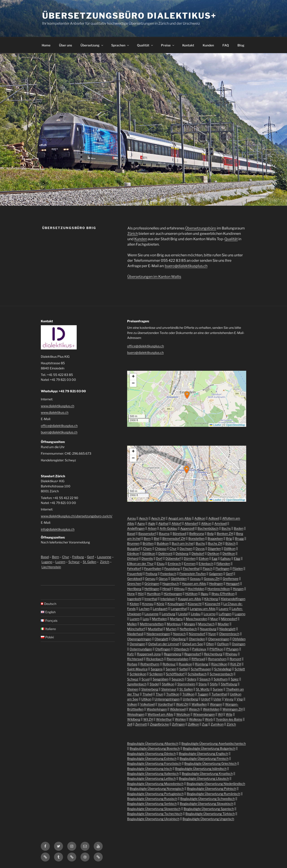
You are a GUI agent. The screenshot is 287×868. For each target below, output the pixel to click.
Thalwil (147, 694)
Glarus (163, 579)
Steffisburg (229, 684)
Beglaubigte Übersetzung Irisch (150, 769)
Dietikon (213, 553)
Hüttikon (191, 594)
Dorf (159, 558)
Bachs (226, 528)
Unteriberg (190, 699)
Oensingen (137, 644)
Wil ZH (148, 719)
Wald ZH (182, 704)
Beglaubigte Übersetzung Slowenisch (154, 809)
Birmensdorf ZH (174, 538)
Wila (229, 714)
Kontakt (188, 45)
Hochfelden (196, 589)
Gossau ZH (212, 579)
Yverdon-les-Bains (229, 719)
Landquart (160, 609)
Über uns (65, 45)
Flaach (208, 568)
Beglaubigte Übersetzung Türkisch (210, 814)
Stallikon (168, 684)
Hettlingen (152, 589)
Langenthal (179, 609)
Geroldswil (135, 579)
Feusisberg (172, 568)
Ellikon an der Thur (140, 564)
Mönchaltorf (136, 629)
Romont (235, 659)
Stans (203, 684)
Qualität (145, 45)
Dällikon (230, 548)
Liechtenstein (51, 567)
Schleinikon (138, 674)
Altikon (206, 523)
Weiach (194, 709)
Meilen (132, 624)
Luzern (60, 562)
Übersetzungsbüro (201, 228)
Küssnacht (212, 604)
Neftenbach (188, 629)
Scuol (146, 679)
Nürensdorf (197, 634)
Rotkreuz (169, 664)
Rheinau (231, 654)
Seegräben (161, 679)
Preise (168, 45)
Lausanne (104, 557)
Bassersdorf (147, 533)
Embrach (174, 564)
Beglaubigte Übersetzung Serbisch (152, 804)
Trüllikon (188, 694)
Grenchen (134, 583)
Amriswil (221, 523)
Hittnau (179, 589)
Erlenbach (206, 564)
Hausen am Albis (194, 583)
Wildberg (134, 719)
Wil (220, 714)
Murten (171, 629)
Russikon (185, 664)
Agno (141, 523)
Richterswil (135, 659)
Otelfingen (163, 649)
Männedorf (229, 619)
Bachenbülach (208, 528)
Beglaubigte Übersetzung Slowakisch (207, 804)
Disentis (147, 558)
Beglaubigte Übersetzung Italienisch (153, 773)
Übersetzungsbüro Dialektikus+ (129, 16)
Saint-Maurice (137, 669)
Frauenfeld (135, 574)
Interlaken (168, 599)
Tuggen (203, 694)
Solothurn (221, 679)
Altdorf (176, 523)
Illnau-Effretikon (223, 594)
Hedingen (216, 583)
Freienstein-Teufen (193, 574)
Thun (159, 694)
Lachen (144, 609)
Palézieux (199, 649)
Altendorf (191, 523)
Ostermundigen (141, 649)
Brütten (148, 543)
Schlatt (240, 669)
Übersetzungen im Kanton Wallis (154, 277)
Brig (229, 538)
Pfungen (232, 649)
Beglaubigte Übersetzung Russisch (152, 799)
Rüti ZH (236, 664)
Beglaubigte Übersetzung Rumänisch (213, 794)
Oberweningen (219, 639)
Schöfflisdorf (175, 674)
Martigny (176, 619)
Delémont (165, 553)
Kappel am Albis (190, 599)
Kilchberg (211, 599)
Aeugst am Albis (180, 518)
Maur (214, 619)
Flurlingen (222, 568)
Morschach (206, 624)
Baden (239, 528)
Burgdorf (134, 548)
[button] (187, 395)
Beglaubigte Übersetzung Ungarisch (208, 819)
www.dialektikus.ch (55, 412)
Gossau (195, 579)
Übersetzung (92, 45)
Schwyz (74, 562)
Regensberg (173, 654)
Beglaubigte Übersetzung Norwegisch (157, 788)
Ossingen (239, 644)
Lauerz (224, 609)
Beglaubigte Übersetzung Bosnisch (155, 748)
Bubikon (163, 543)
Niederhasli (135, 634)
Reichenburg (213, 654)
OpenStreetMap (236, 425)
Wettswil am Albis (160, 714)
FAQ (226, 45)
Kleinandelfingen (233, 599)
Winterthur (164, 719)
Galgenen (216, 574)
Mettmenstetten (152, 624)
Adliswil (214, 518)
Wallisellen (199, 704)
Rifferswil (198, 659)
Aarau (132, 518)
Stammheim (186, 684)
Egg (214, 558)
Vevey (229, 699)
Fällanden (223, 564)
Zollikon (193, 724)
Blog (241, 45)
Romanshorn (217, 659)
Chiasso (161, 548)
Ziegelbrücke (159, 724)
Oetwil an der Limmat (164, 644)
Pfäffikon (216, 649)
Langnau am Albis (203, 609)
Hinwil (167, 589)
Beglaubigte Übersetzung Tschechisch (155, 814)
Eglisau (226, 558)
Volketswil (147, 704)
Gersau (150, 579)
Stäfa (214, 684)
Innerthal (151, 599)
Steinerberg (150, 689)
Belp (210, 533)
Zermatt (141, 724)
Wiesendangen (204, 714)
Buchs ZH (215, 543)
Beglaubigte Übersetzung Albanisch (153, 743)
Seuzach (178, 679)
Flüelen (238, 568)
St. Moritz (203, 689)
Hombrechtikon (219, 589)
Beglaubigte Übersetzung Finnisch (204, 758)
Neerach (179, 634)
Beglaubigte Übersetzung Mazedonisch (155, 784)
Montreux (174, 624)
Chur (66, 557)
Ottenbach (181, 649)
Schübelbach (197, 674)
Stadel (154, 684)
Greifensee (230, 579)
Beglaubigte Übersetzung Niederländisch (216, 784)
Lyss (146, 619)
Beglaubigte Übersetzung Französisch (154, 763)
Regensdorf (193, 654)
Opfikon (223, 644)
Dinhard (133, 558)
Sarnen (171, 669)
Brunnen (133, 543)
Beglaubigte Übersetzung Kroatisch (207, 773)
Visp (240, 699)
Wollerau (195, 719)
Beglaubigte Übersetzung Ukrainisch (153, 819)
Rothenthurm (150, 664)
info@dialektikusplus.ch (58, 529)
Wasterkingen (157, 709)
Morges (190, 624)
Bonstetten (196, 538)
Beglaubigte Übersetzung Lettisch (151, 778)
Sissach (205, 679)
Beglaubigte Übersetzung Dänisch (151, 754)
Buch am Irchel (183, 543)
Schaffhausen (201, 669)
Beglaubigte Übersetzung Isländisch (201, 769)
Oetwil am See (192, 644)
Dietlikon (229, 553)
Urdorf (206, 699)
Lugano (47, 562)
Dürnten (190, 558)
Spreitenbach (137, 684)
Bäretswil (179, 533)
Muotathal (155, 629)
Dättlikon (149, 553)
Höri (141, 594)
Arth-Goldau (168, 528)
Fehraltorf (134, 568)
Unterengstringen (167, 699)
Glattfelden (179, 579)
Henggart (233, 583)
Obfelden (239, 639)
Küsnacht (195, 604)
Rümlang (202, 664)
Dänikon (133, 553)
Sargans (157, 669)
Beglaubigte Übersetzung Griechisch (210, 763)
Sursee (218, 689)
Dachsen (186, 548)
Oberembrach (229, 634)
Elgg (237, 558)
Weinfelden (211, 709)
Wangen (216, 704)
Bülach (230, 543)
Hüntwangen (173, 594)
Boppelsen (215, 538)
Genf (90, 557)
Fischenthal (191, 568)
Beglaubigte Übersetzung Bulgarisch (209, 748)
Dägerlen (214, 548)
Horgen (238, 589)
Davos (200, 548)
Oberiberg (178, 639)
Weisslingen (136, 714)
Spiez (235, 679)
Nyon (212, 634)
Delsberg (182, 553)
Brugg (239, 538)
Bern (55, 557)
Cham (147, 548)
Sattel (183, 669)
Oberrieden (197, 639)
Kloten (134, 604)
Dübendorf (173, 558)
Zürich (133, 234)
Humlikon (154, 594)
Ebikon (204, 558)
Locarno (210, 614)
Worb (209, 719)
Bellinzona (197, 533)
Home (46, 45)
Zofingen (178, 724)
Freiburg (78, 557)
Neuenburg (208, 629)
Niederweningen (158, 634)
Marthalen (159, 619)
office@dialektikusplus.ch (59, 426)
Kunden (208, 45)
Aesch (143, 518)
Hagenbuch (171, 583)
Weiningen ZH (233, 709)
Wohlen (180, 719)
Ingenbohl (134, 599)
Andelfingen (136, 528)
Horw (131, 594)
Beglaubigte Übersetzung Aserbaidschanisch (214, 743)
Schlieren (156, 674)
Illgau (204, 594)
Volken (132, 704)
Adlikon (200, 518)
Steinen (133, 689)
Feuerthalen (153, 568)
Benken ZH (225, 533)
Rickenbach (155, 659)
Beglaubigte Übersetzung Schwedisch (208, 799)
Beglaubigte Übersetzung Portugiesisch (155, 794)
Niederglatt (227, 629)
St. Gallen (89, 562)
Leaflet (215, 425)
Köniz (160, 604)
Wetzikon (183, 714)
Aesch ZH (158, 518)
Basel (45, 557)
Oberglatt (161, 639)
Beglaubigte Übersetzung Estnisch (152, 758)
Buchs (200, 543)
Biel (157, 538)
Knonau (148, 604)
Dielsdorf (198, 553)
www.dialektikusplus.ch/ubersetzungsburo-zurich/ (77, 516)
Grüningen (152, 583)
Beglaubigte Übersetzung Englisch (203, 754)
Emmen (190, 564)
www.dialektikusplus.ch (58, 406)
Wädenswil (178, 709)
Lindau (196, 614)
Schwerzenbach (221, 674)
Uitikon (146, 699)
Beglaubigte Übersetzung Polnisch (212, 788)
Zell (130, 724)
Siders (192, 679)
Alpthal (163, 523)
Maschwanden (197, 619)
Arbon (152, 528)
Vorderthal (165, 704)
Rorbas (132, 664)
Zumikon (217, 724)
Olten (210, 644)
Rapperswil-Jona (149, 654)
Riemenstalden (177, 659)
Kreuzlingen (176, 604)
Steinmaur (169, 689)
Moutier (223, 624)
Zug (205, 724)
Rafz (130, 654)
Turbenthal (219, 694)
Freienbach (168, 574)
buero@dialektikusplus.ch (186, 266)
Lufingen (225, 614)
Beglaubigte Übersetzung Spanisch (209, 809)
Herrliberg (134, 589)
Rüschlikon (219, 664)
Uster (217, 699)
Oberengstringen (139, 639)
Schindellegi (223, 669)
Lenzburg (168, 614)
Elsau (161, 564)
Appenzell (187, 528)
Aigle (152, 523)
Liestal (183, 614)
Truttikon (173, 694)
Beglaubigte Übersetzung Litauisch (204, 778)
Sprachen (120, 45)
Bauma (164, 533)
